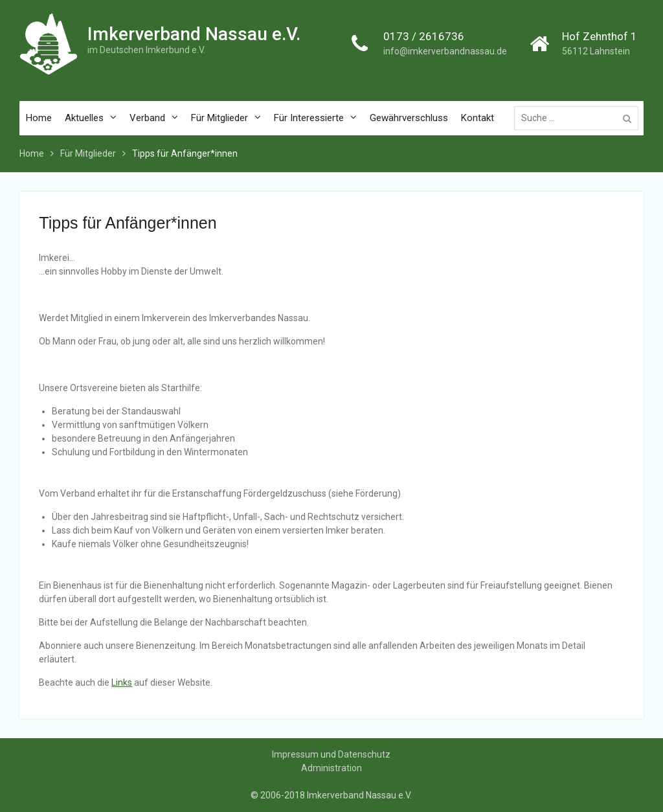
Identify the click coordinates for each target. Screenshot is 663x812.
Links (122, 682)
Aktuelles (84, 118)
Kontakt (478, 118)
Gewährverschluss (409, 118)
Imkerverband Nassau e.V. (194, 34)
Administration (331, 768)
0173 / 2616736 (424, 36)
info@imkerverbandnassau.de (445, 51)
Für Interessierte (309, 118)
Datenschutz (364, 754)
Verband (147, 118)
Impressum (295, 754)
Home (39, 118)
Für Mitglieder (219, 118)
